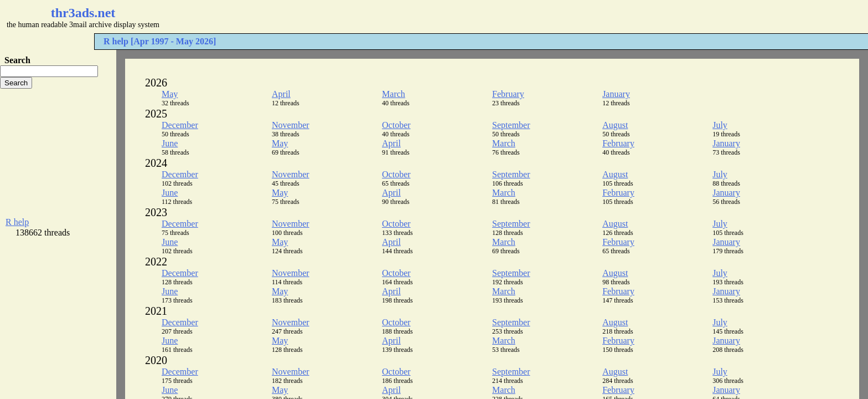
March (394, 94)
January (616, 94)
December (180, 125)
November (291, 125)
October (396, 125)
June (170, 143)
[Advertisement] (330, 17)
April (281, 94)
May (170, 94)
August (615, 125)
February (508, 94)
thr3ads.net (83, 13)
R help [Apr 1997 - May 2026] (160, 41)
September (511, 125)
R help (17, 222)
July (720, 125)
